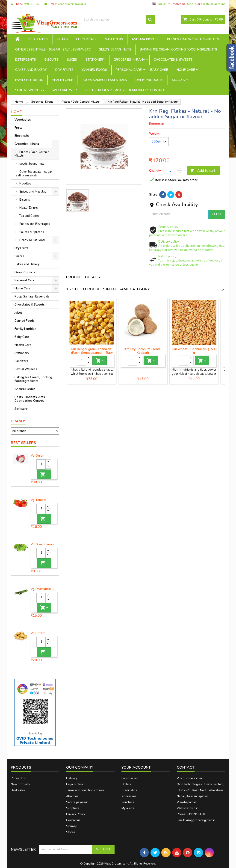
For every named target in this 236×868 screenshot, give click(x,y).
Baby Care (159, 70)
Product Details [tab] (83, 277)
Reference (156, 124)
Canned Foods (95, 70)
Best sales (18, 790)
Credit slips (129, 790)
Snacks (178, 80)
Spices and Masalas (33, 192)
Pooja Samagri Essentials (104, 80)
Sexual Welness (29, 90)
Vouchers (128, 802)
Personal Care (129, 70)
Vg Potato (38, 633)
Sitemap (72, 826)
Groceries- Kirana (129, 60)
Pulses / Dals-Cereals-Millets (193, 39)
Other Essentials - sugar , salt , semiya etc (53, 49)
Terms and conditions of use (85, 790)
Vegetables (38, 39)
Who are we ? (65, 90)
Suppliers (73, 808)
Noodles (25, 184)
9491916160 (32, 4)
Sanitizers (114, 39)
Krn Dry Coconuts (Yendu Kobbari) (143, 351)
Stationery (95, 60)
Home (16, 112)
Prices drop (19, 778)
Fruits (62, 39)
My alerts (128, 808)
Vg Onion (37, 456)
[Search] (118, 20)
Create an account (213, 4)
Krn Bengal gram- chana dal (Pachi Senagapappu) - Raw (92, 351)
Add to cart (203, 171)
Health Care (62, 80)
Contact (186, 767)
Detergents (26, 60)
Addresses (129, 796)
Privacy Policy (76, 814)
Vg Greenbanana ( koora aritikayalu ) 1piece (44, 544)
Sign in (192, 4)
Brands (19, 421)
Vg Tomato (39, 500)
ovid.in (194, 808)
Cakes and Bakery (31, 70)
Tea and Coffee (29, 216)
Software (21, 409)
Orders (126, 784)
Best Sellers (23, 443)
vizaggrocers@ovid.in (72, 4)
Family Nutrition (29, 80)
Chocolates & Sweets (173, 60)
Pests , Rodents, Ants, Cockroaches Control (125, 90)
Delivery (72, 778)
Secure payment (77, 802)
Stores (71, 832)
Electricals (86, 39)
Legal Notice (75, 784)
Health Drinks (29, 208)
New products (20, 784)
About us (72, 796)
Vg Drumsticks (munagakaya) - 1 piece (44, 589)
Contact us (73, 820)
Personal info (130, 778)
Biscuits (52, 60)
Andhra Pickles (145, 39)
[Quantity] (41, 464)
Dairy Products (149, 80)
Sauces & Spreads (32, 232)
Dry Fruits (64, 70)
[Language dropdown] (162, 4)
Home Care (186, 70)
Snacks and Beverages (35, 224)
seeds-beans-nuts (115, 49)
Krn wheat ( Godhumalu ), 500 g (194, 351)
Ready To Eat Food (32, 240)
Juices (72, 60)
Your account (136, 767)
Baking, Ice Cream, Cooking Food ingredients (178, 49)
